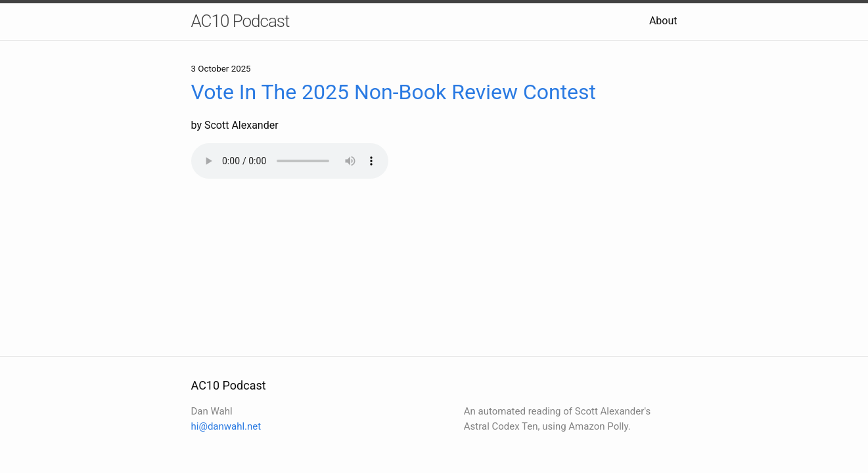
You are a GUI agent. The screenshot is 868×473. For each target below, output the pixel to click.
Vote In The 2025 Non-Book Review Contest (394, 92)
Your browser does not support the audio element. (290, 161)
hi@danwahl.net (226, 426)
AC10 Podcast (240, 21)
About (663, 21)
